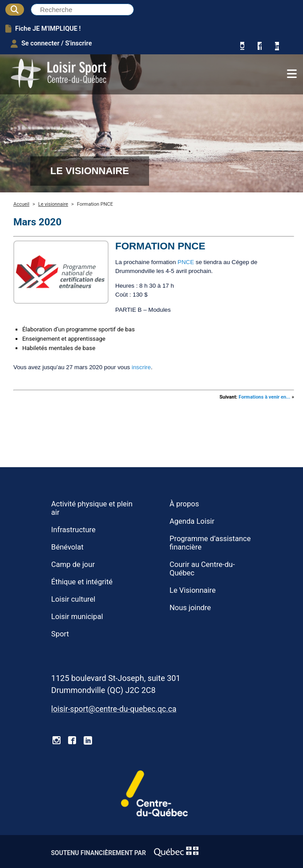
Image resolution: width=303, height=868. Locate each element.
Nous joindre (190, 608)
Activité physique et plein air (92, 508)
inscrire (141, 367)
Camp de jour (73, 564)
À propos (184, 504)
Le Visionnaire (193, 590)
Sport (60, 634)
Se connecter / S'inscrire (51, 44)
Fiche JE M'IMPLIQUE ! (43, 29)
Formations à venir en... (265, 397)
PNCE (186, 262)
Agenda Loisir (192, 521)
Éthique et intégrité (82, 582)
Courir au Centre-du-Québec (202, 569)
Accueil (21, 204)
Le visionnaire (53, 204)
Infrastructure (73, 530)
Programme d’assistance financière (210, 543)
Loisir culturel (73, 599)
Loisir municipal (77, 617)
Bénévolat (67, 547)
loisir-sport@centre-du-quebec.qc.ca (114, 709)
